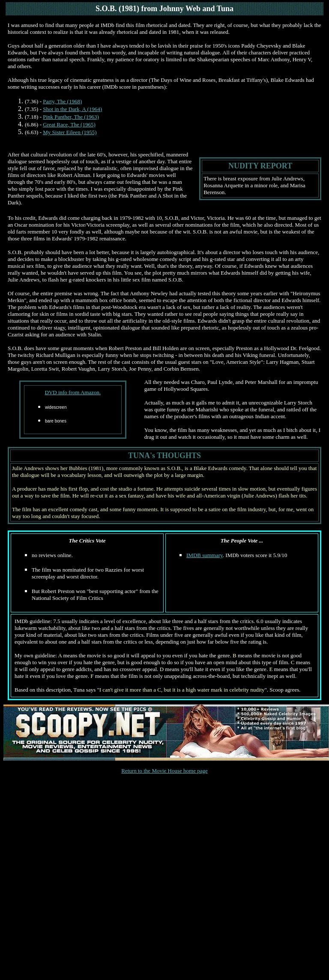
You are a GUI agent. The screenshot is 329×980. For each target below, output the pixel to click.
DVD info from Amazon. (73, 392)
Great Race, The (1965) (69, 124)
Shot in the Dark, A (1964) (72, 109)
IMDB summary (205, 555)
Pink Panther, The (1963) (71, 117)
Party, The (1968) (62, 101)
